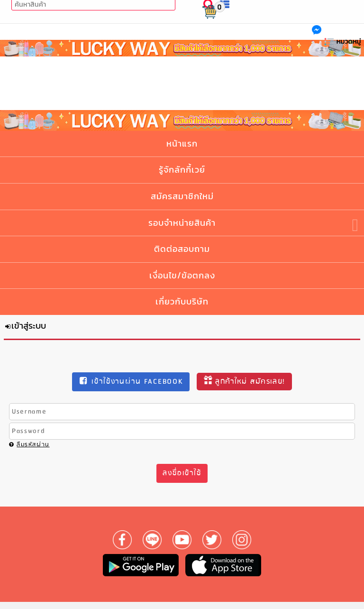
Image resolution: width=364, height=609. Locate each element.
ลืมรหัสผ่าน (29, 445)
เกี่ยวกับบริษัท (182, 301)
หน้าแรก (182, 143)
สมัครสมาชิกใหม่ (182, 196)
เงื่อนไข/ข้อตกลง (182, 275)
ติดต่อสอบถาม (182, 249)
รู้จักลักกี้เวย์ (182, 170)
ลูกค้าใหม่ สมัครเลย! (244, 382)
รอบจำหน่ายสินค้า (182, 223)
